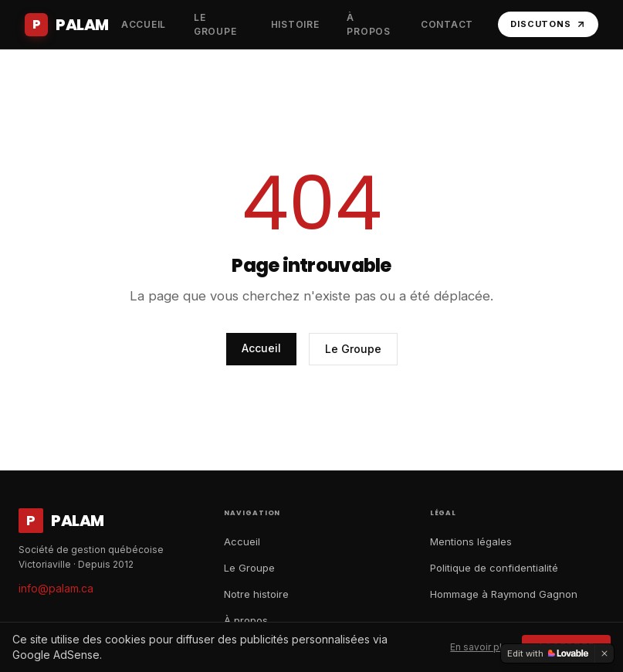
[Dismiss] (604, 653)
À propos (246, 620)
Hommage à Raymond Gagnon (504, 594)
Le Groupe (353, 349)
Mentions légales (471, 541)
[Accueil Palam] (67, 25)
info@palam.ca (56, 588)
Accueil (261, 348)
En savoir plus (481, 647)
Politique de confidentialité (494, 568)
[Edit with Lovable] (548, 653)
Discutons (548, 24)
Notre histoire (256, 594)
